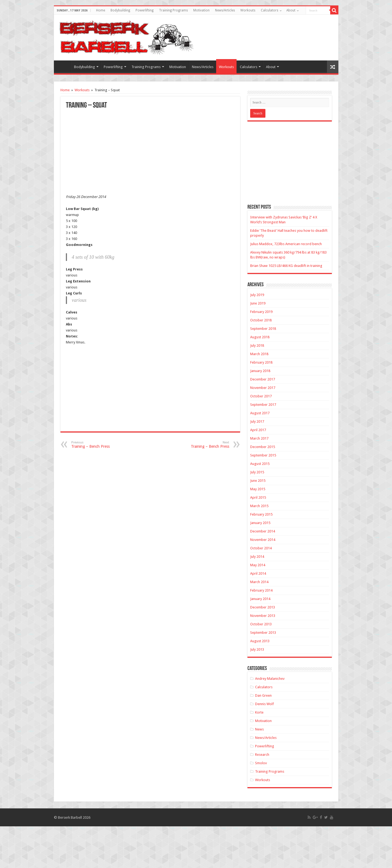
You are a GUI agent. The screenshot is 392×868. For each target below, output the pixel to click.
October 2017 (261, 396)
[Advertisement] (150, 150)
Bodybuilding (120, 10)
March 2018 (259, 354)
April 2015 (258, 497)
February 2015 (261, 514)
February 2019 (261, 312)
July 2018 (257, 345)
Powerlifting (145, 10)
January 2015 (260, 523)
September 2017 (263, 405)
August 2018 (260, 337)
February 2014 (261, 590)
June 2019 (258, 303)
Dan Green (263, 695)
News (259, 729)
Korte (259, 712)
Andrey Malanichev (270, 679)
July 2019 (257, 295)
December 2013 (263, 607)
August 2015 (260, 464)
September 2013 (263, 633)
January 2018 (260, 371)
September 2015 (263, 455)
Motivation (201, 10)
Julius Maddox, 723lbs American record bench (286, 244)
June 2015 (258, 481)
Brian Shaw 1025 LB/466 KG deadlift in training (286, 266)
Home (101, 10)
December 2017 (263, 379)
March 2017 (259, 438)
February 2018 (261, 362)
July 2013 (257, 649)
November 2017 (263, 388)
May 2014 (258, 565)
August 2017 (260, 413)
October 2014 (261, 548)
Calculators (269, 10)
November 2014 (263, 540)
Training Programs (173, 10)
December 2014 (263, 531)
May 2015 (258, 489)
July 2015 (257, 472)
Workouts (248, 10)
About (291, 10)
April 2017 (258, 430)
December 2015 (263, 447)
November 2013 (263, 616)
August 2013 (260, 641)
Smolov (261, 763)
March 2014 (259, 582)
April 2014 (258, 573)
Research (262, 755)
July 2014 (257, 557)
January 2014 (260, 599)
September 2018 (263, 329)
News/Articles (225, 10)
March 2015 (259, 506)
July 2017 (257, 421)
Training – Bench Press (99, 445)
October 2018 (261, 320)
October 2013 (261, 624)
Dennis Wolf (264, 704)
